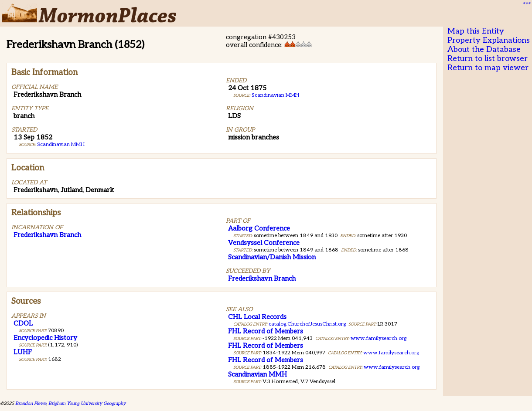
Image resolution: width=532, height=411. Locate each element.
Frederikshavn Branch (47, 235)
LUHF (23, 352)
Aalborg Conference (259, 228)
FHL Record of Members (266, 331)
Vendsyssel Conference (264, 243)
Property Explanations (489, 40)
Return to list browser (488, 59)
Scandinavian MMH (61, 144)
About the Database (484, 49)
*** (526, 5)
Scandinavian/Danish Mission (272, 257)
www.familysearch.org (379, 338)
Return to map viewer (488, 68)
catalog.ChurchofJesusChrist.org (307, 324)
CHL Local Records (257, 317)
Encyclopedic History (45, 338)
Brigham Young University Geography (87, 403)
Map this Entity (476, 31)
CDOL (23, 323)
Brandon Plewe (31, 403)
